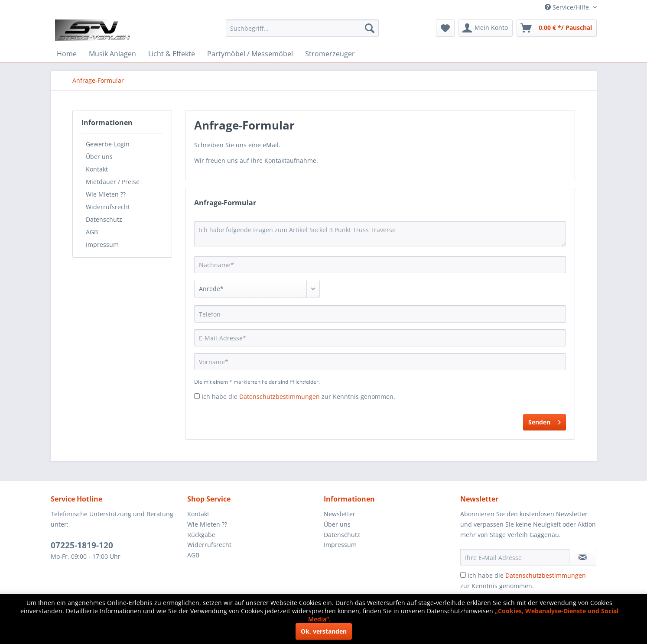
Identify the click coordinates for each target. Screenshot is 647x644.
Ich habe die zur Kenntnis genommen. (298, 396)
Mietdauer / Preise (113, 182)
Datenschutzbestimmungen (280, 396)
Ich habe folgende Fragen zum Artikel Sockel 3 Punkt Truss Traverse (380, 234)
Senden (545, 421)
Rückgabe (201, 535)
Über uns (99, 157)
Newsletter (340, 514)
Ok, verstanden (324, 631)
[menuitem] (302, 28)
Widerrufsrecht (108, 207)
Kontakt (97, 169)
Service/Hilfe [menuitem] (568, 7)
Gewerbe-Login (108, 144)
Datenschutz (104, 219)
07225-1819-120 (82, 545)
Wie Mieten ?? (106, 194)
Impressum (102, 244)
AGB (92, 232)
